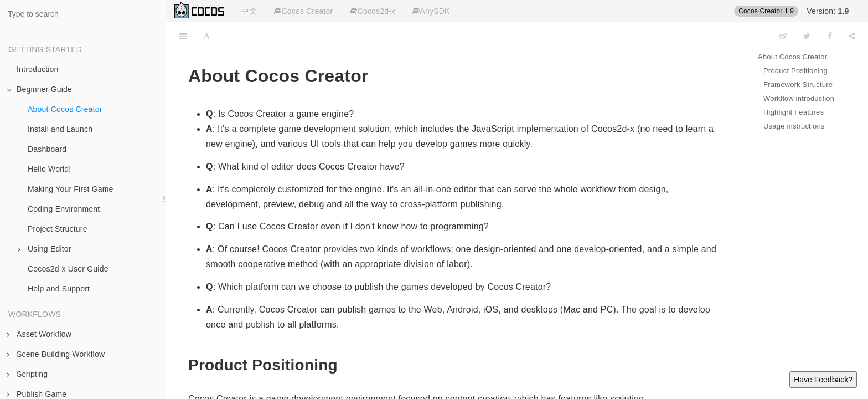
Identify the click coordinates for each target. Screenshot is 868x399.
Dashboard (47, 149)
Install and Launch (60, 129)
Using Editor (45, 249)
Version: (828, 11)
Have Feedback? (823, 380)
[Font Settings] (207, 36)
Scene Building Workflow (56, 354)
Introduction (38, 69)
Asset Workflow (39, 334)
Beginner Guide (39, 89)
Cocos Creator (303, 11)
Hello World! (49, 169)
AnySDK (431, 11)
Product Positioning (795, 71)
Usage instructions (794, 126)
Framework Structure (798, 85)
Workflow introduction (799, 98)
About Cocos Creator (65, 109)
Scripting (27, 374)
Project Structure (58, 229)
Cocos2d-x (373, 11)
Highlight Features (794, 112)
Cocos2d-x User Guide (68, 269)
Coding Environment (64, 209)
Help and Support (59, 289)
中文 (249, 11)
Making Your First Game (71, 189)
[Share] (852, 36)
